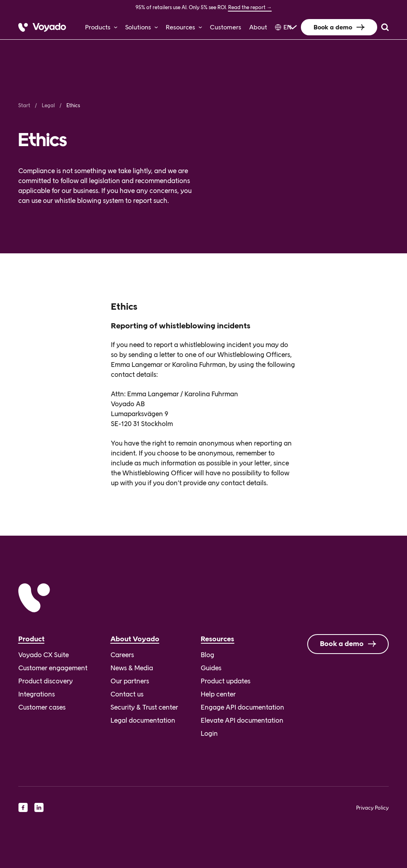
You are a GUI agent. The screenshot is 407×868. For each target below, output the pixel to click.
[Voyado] (42, 27)
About (258, 27)
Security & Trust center (144, 707)
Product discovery (46, 681)
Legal (48, 105)
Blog (207, 655)
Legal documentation (143, 720)
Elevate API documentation (242, 720)
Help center (218, 694)
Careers (122, 655)
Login (209, 733)
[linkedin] (39, 807)
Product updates (226, 681)
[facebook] (23, 807)
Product (31, 639)
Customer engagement (53, 668)
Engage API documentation (242, 707)
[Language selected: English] (284, 27)
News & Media (132, 668)
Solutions (138, 27)
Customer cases (42, 707)
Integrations (37, 694)
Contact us (127, 694)
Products (98, 27)
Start (24, 105)
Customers (226, 27)
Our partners (130, 681)
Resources (180, 27)
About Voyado (135, 639)
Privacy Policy (372, 808)
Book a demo (333, 27)
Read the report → (250, 7)
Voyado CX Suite (44, 655)
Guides (211, 668)
